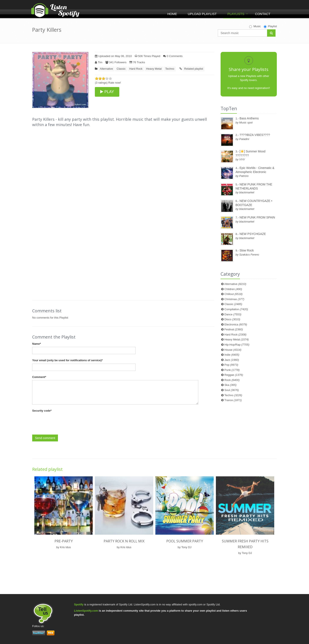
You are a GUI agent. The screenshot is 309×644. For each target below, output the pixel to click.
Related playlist (194, 69)
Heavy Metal (154, 69)
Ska (230, 385)
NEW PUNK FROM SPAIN (257, 217)
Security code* (42, 411)
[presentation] (65, 422)
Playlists (236, 14)
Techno (170, 69)
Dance (233, 314)
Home (172, 14)
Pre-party (64, 541)
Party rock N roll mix (124, 541)
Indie (232, 355)
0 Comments (173, 56)
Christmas (234, 299)
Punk (232, 370)
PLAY (107, 92)
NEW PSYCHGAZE (253, 234)
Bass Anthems (249, 118)
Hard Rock (136, 69)
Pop (231, 365)
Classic (121, 69)
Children (233, 289)
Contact (263, 14)
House (233, 350)
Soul (232, 390)
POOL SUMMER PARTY (185, 541)
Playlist (270, 26)
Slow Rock (247, 250)
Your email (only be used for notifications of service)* (67, 360)
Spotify (79, 604)
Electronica (236, 324)
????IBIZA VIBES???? (255, 135)
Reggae (234, 375)
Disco (232, 319)
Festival (234, 329)
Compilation (236, 309)
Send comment (45, 438)
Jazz (232, 360)
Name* (36, 344)
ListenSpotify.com (86, 611)
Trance (233, 400)
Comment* (39, 377)
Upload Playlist (202, 14)
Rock (232, 380)
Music (255, 26)
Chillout (234, 294)
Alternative (106, 69)
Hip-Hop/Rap (237, 345)
